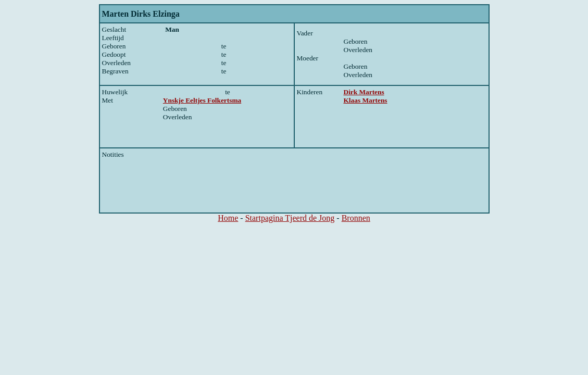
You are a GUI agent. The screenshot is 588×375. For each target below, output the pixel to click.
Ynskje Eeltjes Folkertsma (202, 100)
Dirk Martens (364, 92)
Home (228, 218)
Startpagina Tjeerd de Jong (290, 218)
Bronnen (356, 218)
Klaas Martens (366, 100)
